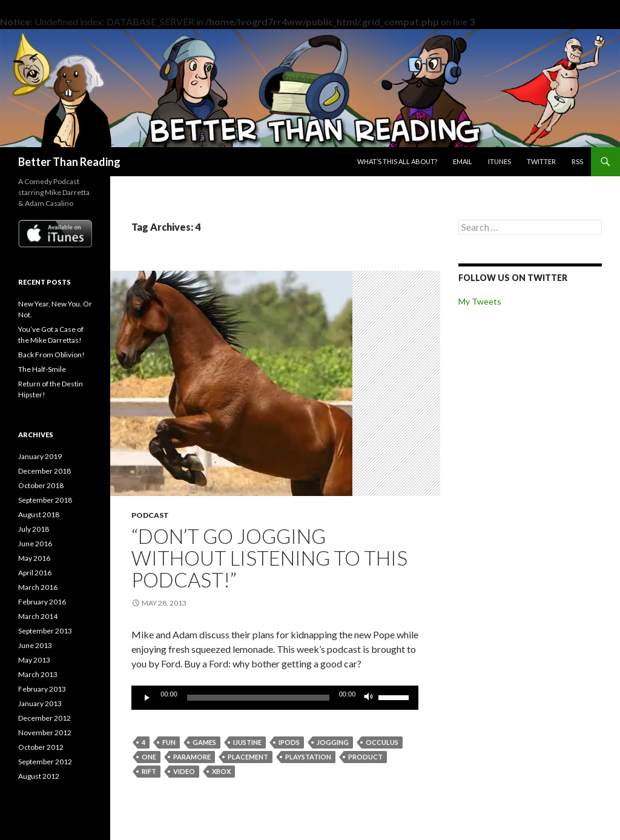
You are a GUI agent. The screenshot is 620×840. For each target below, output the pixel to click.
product (365, 757)
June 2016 (35, 544)
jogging (333, 742)
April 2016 (35, 573)
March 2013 (38, 674)
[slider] (258, 698)
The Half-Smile (42, 369)
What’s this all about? (397, 161)
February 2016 (42, 602)
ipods (289, 742)
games (204, 742)
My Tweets (480, 301)
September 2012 (45, 762)
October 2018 (41, 485)
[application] (275, 698)
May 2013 (34, 660)
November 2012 (45, 733)
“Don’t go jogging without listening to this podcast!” (269, 558)
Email (463, 161)
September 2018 (45, 500)
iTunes (500, 161)
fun (169, 742)
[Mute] (369, 698)
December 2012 (45, 718)
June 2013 (35, 645)
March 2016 (38, 587)
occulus (382, 742)
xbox (221, 771)
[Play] (147, 698)
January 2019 (40, 456)
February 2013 (42, 689)
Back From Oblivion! (51, 355)
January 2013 (40, 703)
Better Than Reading (69, 162)
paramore (192, 757)
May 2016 (34, 558)
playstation (308, 757)
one (149, 757)
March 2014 (38, 616)
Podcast (150, 515)
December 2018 (45, 471)
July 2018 (34, 529)
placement (248, 757)
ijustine (247, 742)
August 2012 (39, 776)
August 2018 (39, 514)
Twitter (541, 161)
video (184, 771)
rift (149, 771)
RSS (577, 161)
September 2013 (45, 631)
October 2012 (41, 747)
